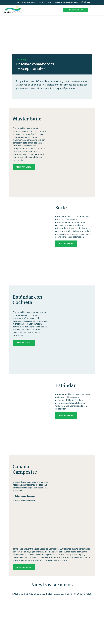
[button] (31, 495)
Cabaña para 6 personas (26, 496)
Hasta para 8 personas (25, 501)
